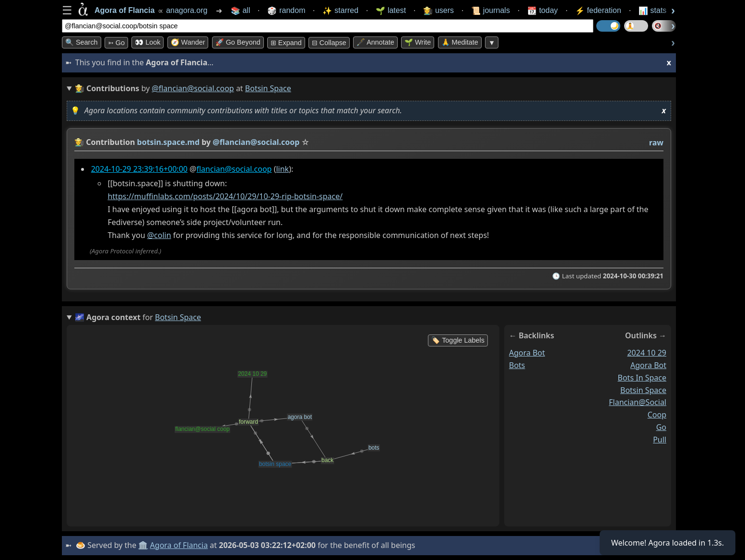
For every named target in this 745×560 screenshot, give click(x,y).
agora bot (527, 353)
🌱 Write (418, 42)
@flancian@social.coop (193, 88)
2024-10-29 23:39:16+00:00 (139, 169)
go (661, 427)
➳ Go (116, 43)
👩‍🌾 (79, 142)
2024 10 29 (647, 353)
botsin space (643, 390)
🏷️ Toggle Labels (458, 340)
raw (656, 143)
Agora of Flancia (179, 545)
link (282, 169)
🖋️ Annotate (375, 42)
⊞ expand (286, 43)
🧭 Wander (188, 42)
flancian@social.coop (234, 169)
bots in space (642, 378)
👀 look (148, 42)
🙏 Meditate (460, 42)
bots (517, 365)
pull (660, 440)
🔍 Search (82, 42)
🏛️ (143, 545)
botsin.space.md (169, 142)
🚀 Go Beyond (238, 42)
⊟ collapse (329, 43)
